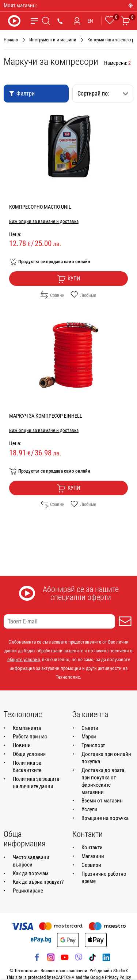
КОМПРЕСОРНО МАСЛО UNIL (40, 207)
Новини (22, 745)
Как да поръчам (31, 873)
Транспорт (93, 745)
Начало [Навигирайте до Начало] (11, 40)
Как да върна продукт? (38, 882)
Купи (68, 279)
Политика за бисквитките (27, 767)
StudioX (121, 971)
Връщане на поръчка (105, 818)
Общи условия (29, 754)
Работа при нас (30, 737)
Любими (83, 295)
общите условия (24, 659)
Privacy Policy (118, 977)
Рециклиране (28, 891)
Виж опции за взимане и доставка (44, 221)
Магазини (93, 856)
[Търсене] (46, 21)
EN (90, 21)
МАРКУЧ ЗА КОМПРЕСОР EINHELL (46, 416)
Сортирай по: (103, 94)
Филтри (22, 94)
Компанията (27, 728)
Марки (89, 737)
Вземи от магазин (102, 801)
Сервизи (91, 865)
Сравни (53, 295)
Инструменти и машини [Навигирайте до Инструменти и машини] (53, 40)
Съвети (90, 728)
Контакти (92, 847)
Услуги (89, 809)
